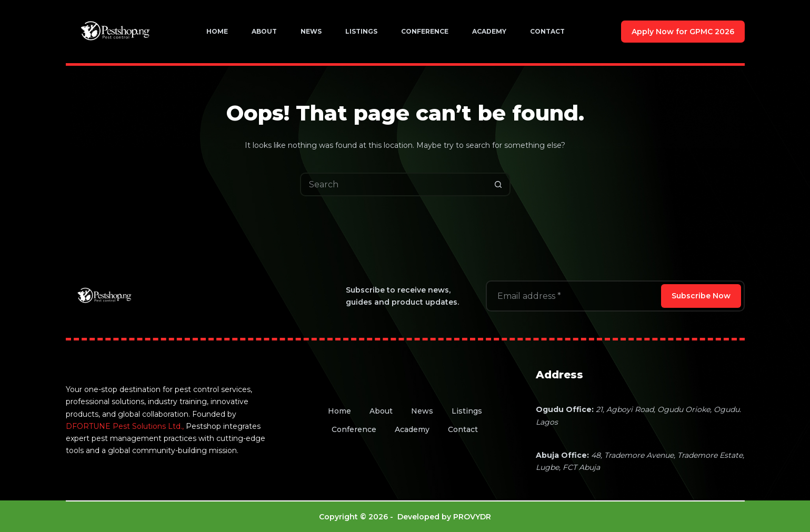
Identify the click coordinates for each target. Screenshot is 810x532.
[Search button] (499, 184)
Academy (489, 31)
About (264, 31)
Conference (425, 31)
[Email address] (573, 296)
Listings (361, 31)
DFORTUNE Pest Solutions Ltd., (125, 426)
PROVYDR (472, 517)
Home (217, 31)
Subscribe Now (701, 296)
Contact (547, 31)
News (311, 31)
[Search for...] (393, 184)
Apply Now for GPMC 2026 (683, 32)
